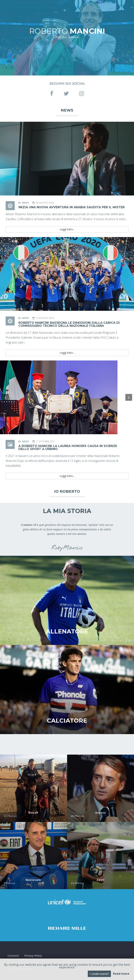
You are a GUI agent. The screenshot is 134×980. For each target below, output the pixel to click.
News (25, 203)
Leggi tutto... (67, 229)
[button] (5, 397)
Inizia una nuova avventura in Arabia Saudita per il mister (72, 207)
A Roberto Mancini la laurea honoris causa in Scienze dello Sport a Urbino (68, 447)
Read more (121, 974)
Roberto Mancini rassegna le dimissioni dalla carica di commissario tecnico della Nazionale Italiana (69, 324)
